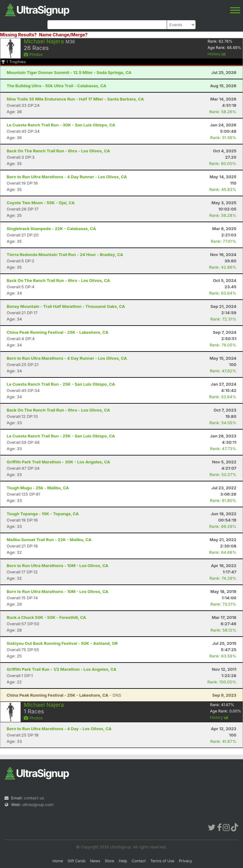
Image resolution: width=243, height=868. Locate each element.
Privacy (185, 861)
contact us (34, 798)
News (95, 861)
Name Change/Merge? (63, 35)
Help (123, 861)
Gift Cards (77, 861)
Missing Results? (18, 35)
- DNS (64, 695)
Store (109, 861)
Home (58, 861)
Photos (33, 54)
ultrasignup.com (38, 804)
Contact (139, 861)
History (217, 54)
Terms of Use (162, 861)
